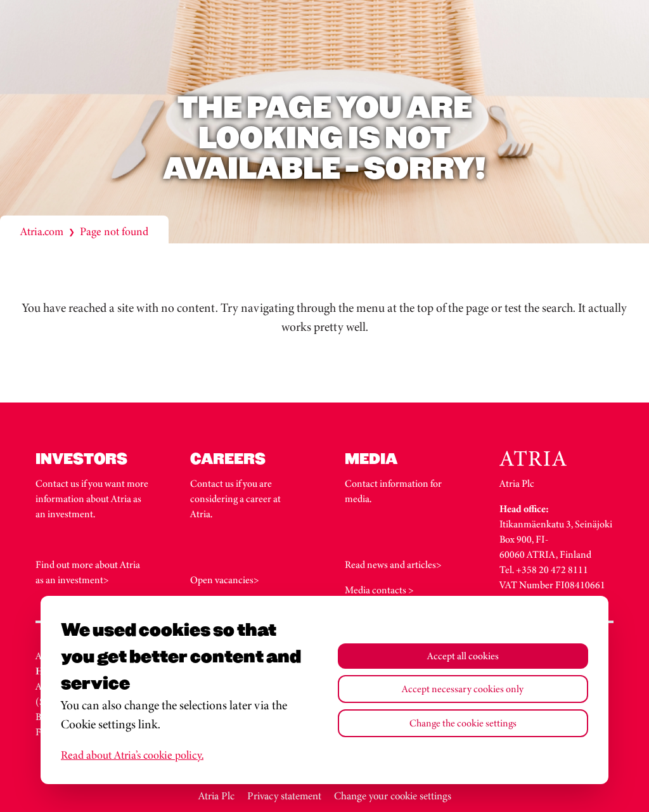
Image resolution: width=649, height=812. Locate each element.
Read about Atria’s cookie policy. (132, 755)
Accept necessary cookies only (463, 689)
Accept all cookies (463, 656)
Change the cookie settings (463, 723)
